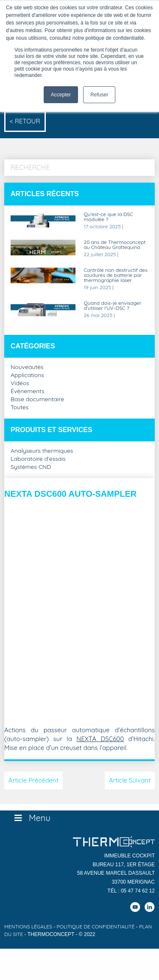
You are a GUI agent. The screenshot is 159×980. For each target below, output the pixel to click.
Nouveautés (27, 367)
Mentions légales (28, 927)
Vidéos (20, 383)
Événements (28, 391)
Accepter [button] (61, 95)
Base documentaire (37, 400)
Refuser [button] (99, 95)
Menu (32, 818)
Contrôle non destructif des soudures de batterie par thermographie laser (116, 275)
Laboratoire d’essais (38, 459)
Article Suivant (130, 780)
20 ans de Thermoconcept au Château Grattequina (115, 245)
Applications (27, 375)
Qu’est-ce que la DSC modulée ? (109, 217)
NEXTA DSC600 (100, 739)
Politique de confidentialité (96, 927)
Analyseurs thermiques (42, 451)
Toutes (20, 408)
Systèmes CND (31, 467)
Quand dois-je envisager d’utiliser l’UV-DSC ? (113, 306)
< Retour (25, 121)
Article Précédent (33, 780)
